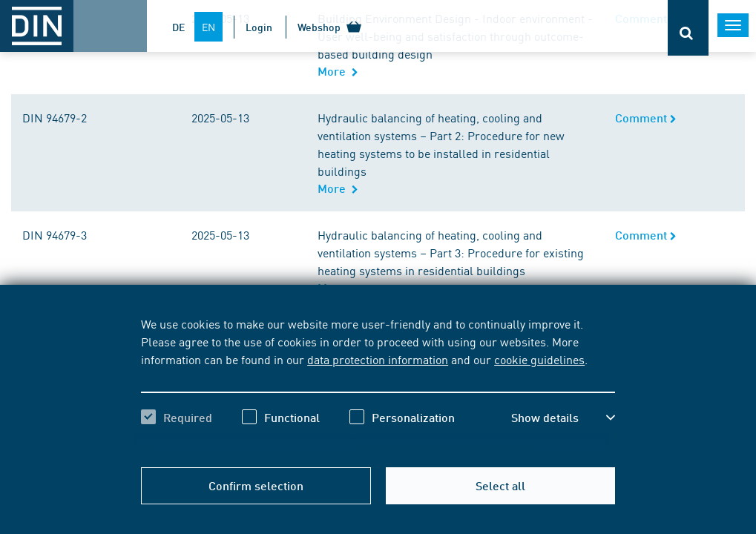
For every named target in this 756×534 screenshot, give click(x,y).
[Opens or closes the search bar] (688, 28)
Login (259, 27)
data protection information (378, 359)
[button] (563, 418)
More (338, 71)
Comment (646, 118)
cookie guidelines (539, 359)
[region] (378, 383)
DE (178, 27)
